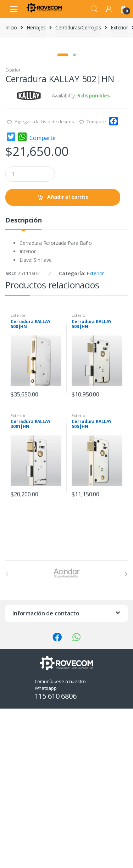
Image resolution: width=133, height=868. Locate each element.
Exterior (119, 27)
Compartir (43, 297)
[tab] (23, 382)
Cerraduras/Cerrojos (78, 27)
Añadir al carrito (68, 356)
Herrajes (36, 27)
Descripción (23, 380)
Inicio (11, 27)
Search (94, 9)
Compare (96, 281)
